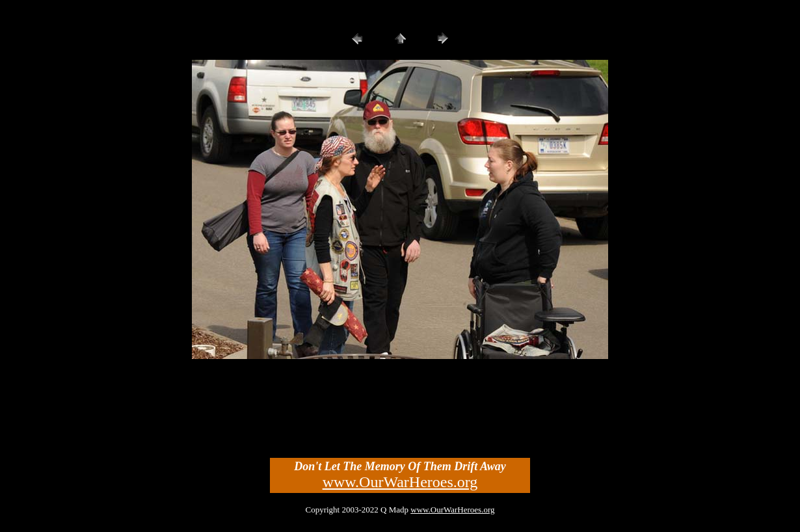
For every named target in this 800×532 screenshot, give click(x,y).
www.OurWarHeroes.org (400, 482)
